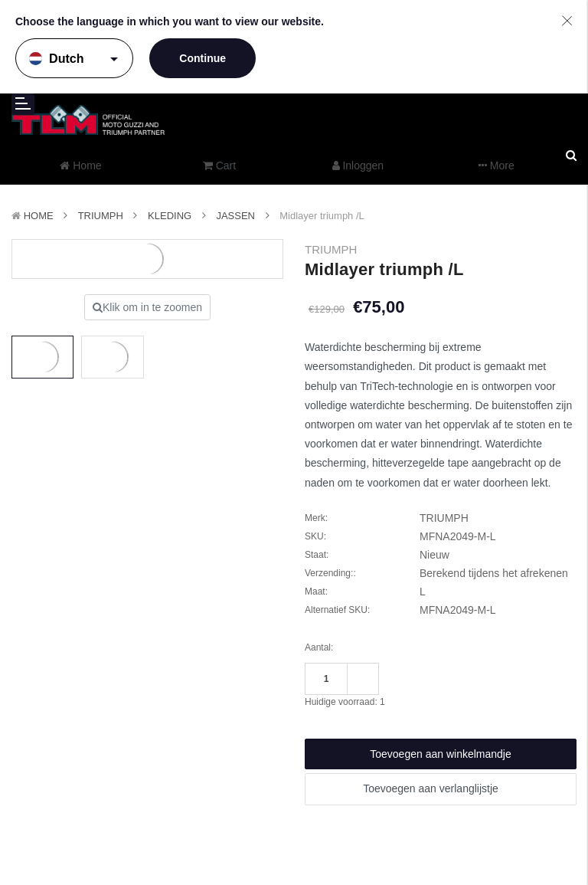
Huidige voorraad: (345, 702)
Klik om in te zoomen (147, 307)
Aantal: (319, 647)
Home (39, 216)
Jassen (235, 216)
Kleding (170, 216)
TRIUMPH (101, 216)
